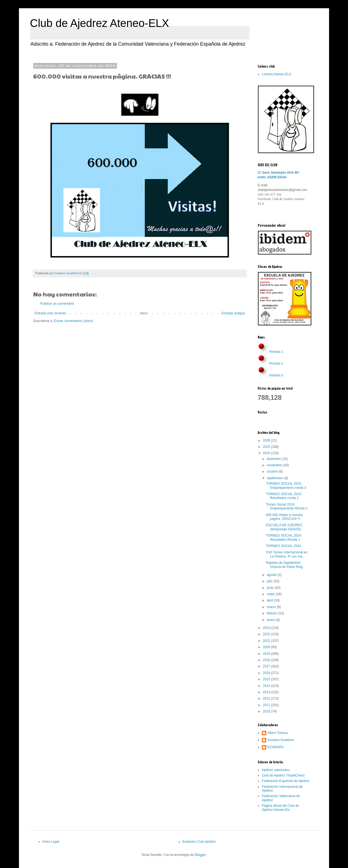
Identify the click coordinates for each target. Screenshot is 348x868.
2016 (267, 673)
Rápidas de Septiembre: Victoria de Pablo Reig (284, 565)
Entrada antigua (233, 313)
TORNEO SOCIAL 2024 (284, 546)
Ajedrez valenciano (276, 770)
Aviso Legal (51, 842)
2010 (267, 711)
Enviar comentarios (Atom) (74, 321)
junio (271, 588)
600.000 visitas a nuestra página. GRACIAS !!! (284, 517)
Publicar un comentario (57, 304)
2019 (267, 654)
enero (271, 620)
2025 (267, 447)
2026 (267, 440)
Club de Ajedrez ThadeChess (283, 775)
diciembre (274, 459)
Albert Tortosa (277, 733)
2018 (267, 660)
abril (270, 600)
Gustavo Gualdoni (280, 740)
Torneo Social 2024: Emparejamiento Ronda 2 (287, 506)
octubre (273, 472)
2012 (267, 698)
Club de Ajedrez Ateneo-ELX (99, 23)
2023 (267, 628)
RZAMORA (276, 747)
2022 (267, 634)
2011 (267, 705)
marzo (272, 607)
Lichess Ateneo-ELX (277, 74)
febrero (272, 613)
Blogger (200, 855)
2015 (267, 679)
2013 (267, 692)
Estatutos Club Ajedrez (199, 842)
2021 (267, 641)
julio (270, 581)
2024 (267, 453)
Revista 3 (276, 375)
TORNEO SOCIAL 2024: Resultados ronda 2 (284, 496)
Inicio (144, 313)
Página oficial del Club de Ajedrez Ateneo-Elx (280, 808)
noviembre (275, 465)
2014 (267, 686)
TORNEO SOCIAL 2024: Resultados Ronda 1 (284, 537)
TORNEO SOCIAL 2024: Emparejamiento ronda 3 (286, 486)
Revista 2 (276, 364)
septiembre (275, 478)
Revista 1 (276, 352)
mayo (271, 594)
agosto (272, 575)
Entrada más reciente (50, 313)
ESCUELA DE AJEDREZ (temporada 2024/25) (284, 527)
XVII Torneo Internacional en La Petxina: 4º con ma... (287, 554)
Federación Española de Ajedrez (286, 781)
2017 (267, 666)
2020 (267, 647)
